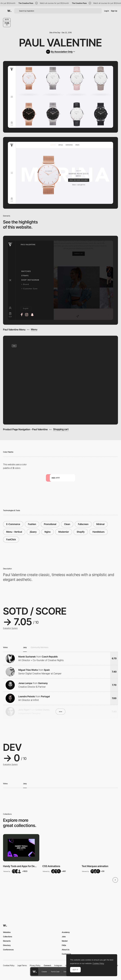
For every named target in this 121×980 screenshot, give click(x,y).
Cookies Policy (9, 965)
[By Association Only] (60, 52)
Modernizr (64, 532)
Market (65, 941)
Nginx (48, 532)
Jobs (64, 937)
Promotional (50, 524)
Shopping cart (61, 429)
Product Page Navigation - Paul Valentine (25, 429)
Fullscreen (83, 524)
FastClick (11, 539)
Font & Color (55, 972)
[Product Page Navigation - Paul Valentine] (61, 380)
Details (66, 972)
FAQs (64, 945)
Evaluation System (10, 628)
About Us (66, 950)
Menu (34, 329)
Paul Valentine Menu (14, 330)
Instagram (58, 965)
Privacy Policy (35, 965)
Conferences (8, 950)
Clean (67, 524)
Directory (7, 945)
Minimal (100, 524)
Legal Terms (22, 965)
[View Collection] (21, 848)
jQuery (33, 532)
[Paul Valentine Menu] (61, 280)
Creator (44, 972)
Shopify (81, 532)
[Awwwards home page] (35, 972)
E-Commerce (13, 524)
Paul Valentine (61, 43)
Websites (7, 932)
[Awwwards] (9, 11)
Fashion (32, 524)
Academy (66, 932)
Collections (8, 937)
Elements (7, 941)
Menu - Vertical (14, 532)
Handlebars (98, 532)
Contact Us (66, 954)
